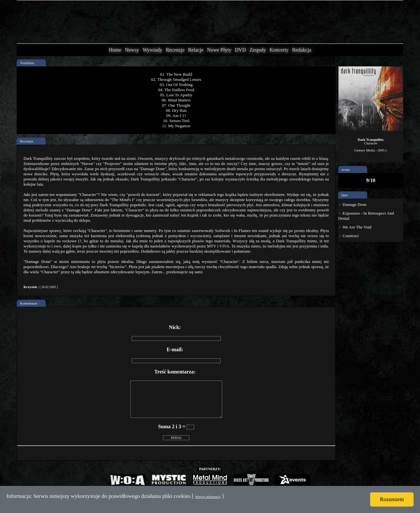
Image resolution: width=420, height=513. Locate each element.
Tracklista (27, 63)
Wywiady (153, 50)
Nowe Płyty (219, 50)
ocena (346, 169)
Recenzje (175, 50)
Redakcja (302, 50)
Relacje (196, 50)
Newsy (132, 50)
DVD (240, 50)
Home (115, 50)
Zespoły (258, 50)
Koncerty (279, 50)
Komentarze (29, 303)
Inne (345, 195)
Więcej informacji (208, 497)
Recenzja (26, 141)
